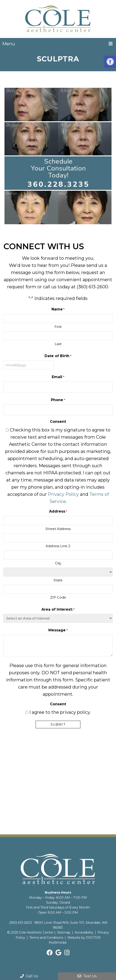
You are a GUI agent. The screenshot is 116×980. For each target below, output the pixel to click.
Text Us (87, 976)
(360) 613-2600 (92, 287)
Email (58, 377)
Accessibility (84, 932)
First (58, 327)
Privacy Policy (63, 494)
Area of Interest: (58, 610)
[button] (110, 62)
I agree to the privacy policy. (60, 712)
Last (58, 344)
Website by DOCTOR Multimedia (75, 940)
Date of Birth (58, 356)
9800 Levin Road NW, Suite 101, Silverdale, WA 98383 (71, 925)
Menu (9, 44)
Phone (58, 400)
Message (58, 630)
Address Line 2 (58, 546)
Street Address (58, 529)
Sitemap (64, 932)
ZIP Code (58, 597)
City (58, 563)
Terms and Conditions (46, 938)
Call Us (29, 976)
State (58, 580)
